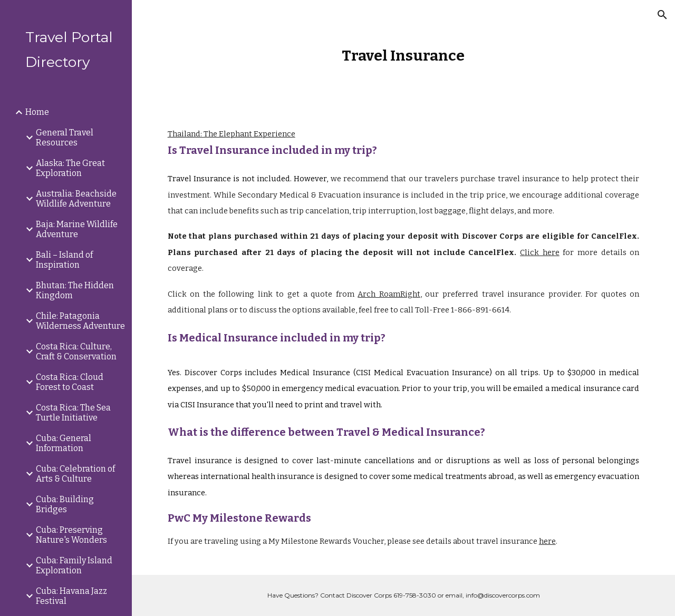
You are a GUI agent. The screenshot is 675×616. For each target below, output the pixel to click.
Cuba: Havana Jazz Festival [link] (71, 596)
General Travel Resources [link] (65, 138)
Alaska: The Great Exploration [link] (70, 168)
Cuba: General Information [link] (64, 443)
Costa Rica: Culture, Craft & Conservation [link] (76, 351)
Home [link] (37, 112)
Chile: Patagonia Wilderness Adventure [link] (80, 321)
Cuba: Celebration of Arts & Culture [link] (75, 474)
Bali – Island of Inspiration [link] (64, 260)
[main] (403, 56)
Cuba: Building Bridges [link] (65, 504)
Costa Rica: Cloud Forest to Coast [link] (70, 382)
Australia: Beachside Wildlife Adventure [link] (76, 199)
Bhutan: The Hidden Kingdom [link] (75, 290)
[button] (662, 15)
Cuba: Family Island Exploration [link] (74, 565)
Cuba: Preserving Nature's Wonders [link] (71, 535)
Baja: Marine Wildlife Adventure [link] (77, 229)
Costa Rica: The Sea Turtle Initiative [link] (73, 413)
